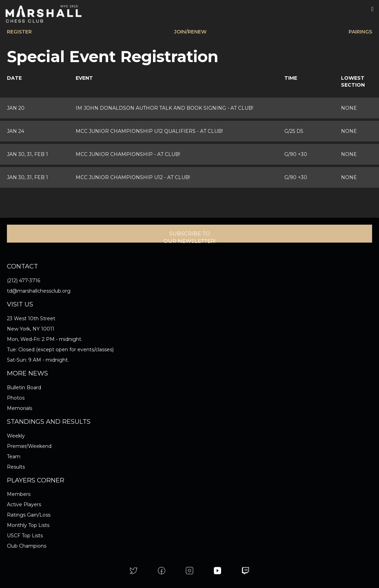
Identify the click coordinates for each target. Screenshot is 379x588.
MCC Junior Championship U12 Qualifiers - (149, 131)
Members (19, 494)
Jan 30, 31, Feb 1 (27, 154)
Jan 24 (16, 131)
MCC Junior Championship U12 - (133, 177)
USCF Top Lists (25, 536)
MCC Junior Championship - (128, 154)
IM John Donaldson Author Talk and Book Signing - (164, 108)
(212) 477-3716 (23, 281)
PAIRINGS (360, 32)
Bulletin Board (24, 388)
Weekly (16, 436)
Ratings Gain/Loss (29, 515)
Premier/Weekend (29, 446)
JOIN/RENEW (190, 32)
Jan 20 (16, 108)
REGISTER (19, 32)
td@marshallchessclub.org (39, 291)
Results (16, 467)
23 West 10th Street (31, 318)
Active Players (24, 504)
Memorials (20, 408)
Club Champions (27, 546)
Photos (16, 398)
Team (14, 457)
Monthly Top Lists (28, 525)
